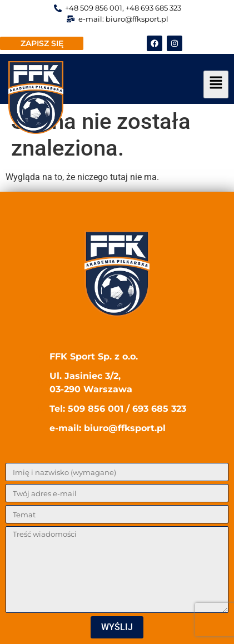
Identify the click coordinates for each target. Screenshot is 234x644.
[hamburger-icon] (216, 84)
